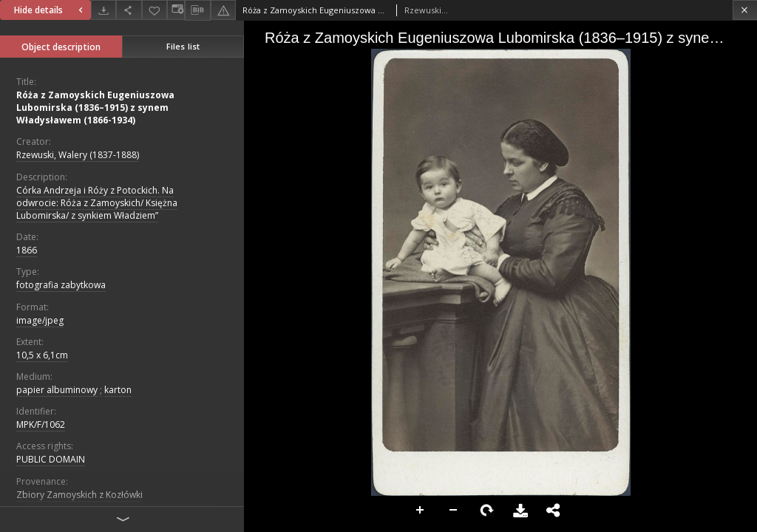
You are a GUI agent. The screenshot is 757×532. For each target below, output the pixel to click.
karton (118, 390)
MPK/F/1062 (41, 424)
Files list (183, 46)
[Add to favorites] (155, 10)
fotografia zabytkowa (61, 285)
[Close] (745, 10)
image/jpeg (40, 320)
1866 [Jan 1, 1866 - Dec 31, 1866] (27, 250)
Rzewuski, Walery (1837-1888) (78, 155)
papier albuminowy (57, 390)
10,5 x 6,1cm (42, 355)
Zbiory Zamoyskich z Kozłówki (79, 495)
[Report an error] (223, 10)
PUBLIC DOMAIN (51, 459)
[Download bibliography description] (197, 10)
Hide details (50, 10)
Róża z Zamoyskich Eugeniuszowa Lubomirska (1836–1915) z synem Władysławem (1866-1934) (95, 108)
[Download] (103, 10)
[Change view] (176, 10)
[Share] (129, 10)
